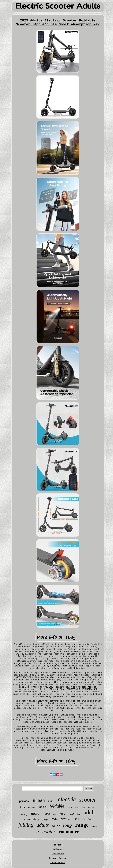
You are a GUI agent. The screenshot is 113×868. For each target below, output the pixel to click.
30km (63, 814)
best (70, 807)
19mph (45, 820)
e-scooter (46, 831)
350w (87, 819)
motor (36, 813)
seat (77, 819)
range (82, 825)
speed (66, 819)
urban (39, 801)
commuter (69, 832)
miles (51, 801)
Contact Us (58, 854)
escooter (32, 807)
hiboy (94, 827)
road (77, 807)
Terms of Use (58, 863)
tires (22, 807)
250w (55, 819)
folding (26, 825)
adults (43, 825)
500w (56, 826)
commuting (32, 819)
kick (47, 814)
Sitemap (58, 849)
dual (71, 814)
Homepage (58, 845)
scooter (88, 800)
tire (79, 814)
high (55, 815)
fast (84, 808)
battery (24, 814)
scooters (92, 807)
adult (89, 812)
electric (67, 799)
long (68, 825)
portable (24, 801)
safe (43, 807)
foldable (57, 806)
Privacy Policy (58, 858)
